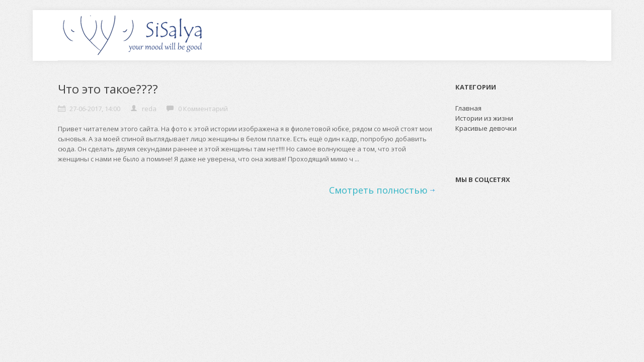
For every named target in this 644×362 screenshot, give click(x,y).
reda (149, 109)
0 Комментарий (203, 109)
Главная (468, 108)
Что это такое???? (108, 89)
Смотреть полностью (378, 190)
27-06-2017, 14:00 (95, 109)
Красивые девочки (486, 128)
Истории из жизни (484, 118)
